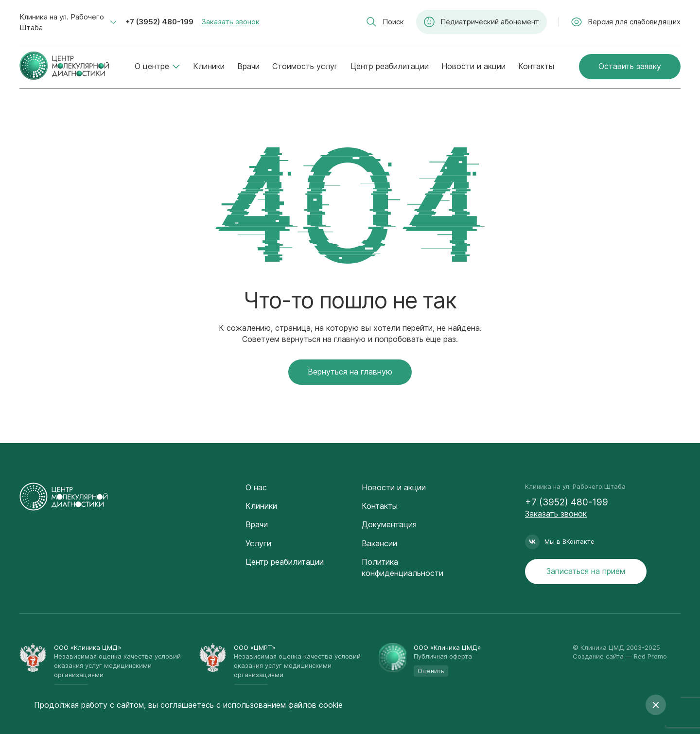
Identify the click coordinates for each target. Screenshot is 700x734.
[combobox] (68, 22)
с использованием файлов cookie (280, 705)
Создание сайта (598, 656)
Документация (389, 524)
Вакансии (379, 543)
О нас (256, 487)
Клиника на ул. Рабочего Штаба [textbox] (62, 22)
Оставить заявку (630, 66)
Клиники (209, 66)
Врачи (248, 66)
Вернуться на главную (350, 372)
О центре (157, 66)
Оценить (431, 671)
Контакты (536, 66)
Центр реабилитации (390, 66)
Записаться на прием (586, 571)
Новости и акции (473, 66)
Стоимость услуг (305, 66)
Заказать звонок (230, 22)
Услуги (258, 543)
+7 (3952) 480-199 (159, 22)
